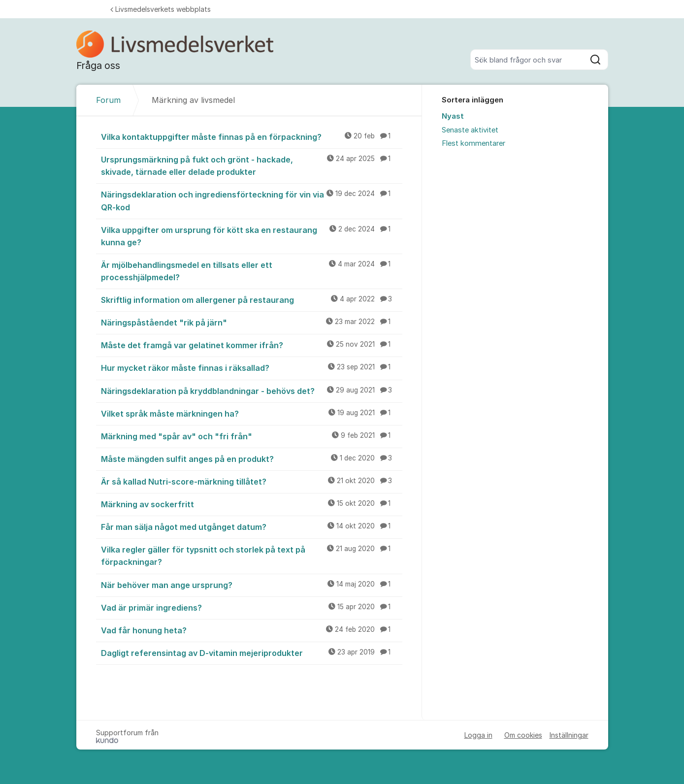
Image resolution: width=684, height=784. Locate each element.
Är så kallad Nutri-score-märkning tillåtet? (252, 481)
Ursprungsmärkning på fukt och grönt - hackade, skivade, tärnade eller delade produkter (252, 165)
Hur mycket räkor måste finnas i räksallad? (252, 367)
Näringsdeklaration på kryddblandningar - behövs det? (252, 391)
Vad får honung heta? (252, 630)
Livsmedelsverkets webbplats (161, 9)
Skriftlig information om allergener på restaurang (252, 299)
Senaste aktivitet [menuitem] (470, 130)
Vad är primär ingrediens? (252, 607)
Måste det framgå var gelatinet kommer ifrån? (252, 345)
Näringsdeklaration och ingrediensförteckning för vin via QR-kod (252, 200)
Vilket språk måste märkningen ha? (252, 413)
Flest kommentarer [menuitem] (473, 143)
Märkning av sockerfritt (252, 504)
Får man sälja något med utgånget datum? (252, 526)
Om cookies (523, 735)
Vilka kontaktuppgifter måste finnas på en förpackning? (252, 136)
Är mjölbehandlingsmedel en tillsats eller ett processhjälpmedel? (252, 271)
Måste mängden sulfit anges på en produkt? (252, 458)
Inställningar (569, 735)
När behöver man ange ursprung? (252, 585)
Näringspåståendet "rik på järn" (252, 322)
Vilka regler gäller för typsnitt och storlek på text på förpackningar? (252, 555)
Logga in (478, 735)
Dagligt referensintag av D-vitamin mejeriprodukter (252, 653)
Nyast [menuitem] (453, 116)
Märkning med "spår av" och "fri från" (252, 436)
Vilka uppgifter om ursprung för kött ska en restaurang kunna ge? (252, 236)
